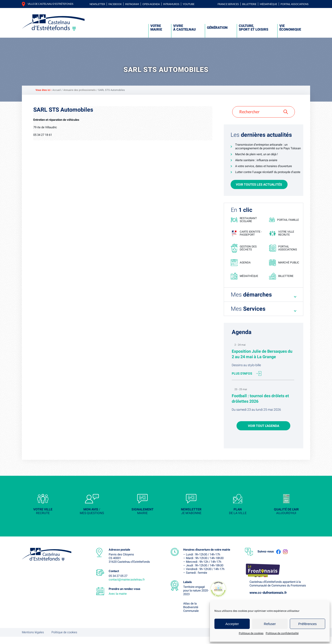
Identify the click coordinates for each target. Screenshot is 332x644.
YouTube (189, 4)
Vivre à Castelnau (184, 28)
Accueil (57, 90)
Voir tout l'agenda (264, 431)
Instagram (132, 4)
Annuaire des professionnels (80, 90)
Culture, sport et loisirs (254, 28)
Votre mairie (156, 28)
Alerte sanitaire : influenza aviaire (256, 160)
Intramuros (171, 4)
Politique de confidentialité (282, 633)
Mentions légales (33, 640)
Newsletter (97, 4)
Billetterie (249, 4)
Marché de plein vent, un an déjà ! (256, 154)
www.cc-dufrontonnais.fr (268, 600)
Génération (217, 28)
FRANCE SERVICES (228, 4)
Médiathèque (268, 4)
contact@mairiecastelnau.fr (127, 587)
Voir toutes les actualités (259, 184)
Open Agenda (151, 4)
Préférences (308, 624)
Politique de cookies (251, 633)
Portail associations (295, 4)
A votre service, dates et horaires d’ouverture (264, 166)
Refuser (270, 624)
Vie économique (290, 28)
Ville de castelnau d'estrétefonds (50, 4)
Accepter (232, 624)
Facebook (115, 4)
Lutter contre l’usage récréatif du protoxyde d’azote (268, 172)
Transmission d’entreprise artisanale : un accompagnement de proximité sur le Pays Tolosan (268, 146)
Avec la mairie (118, 601)
